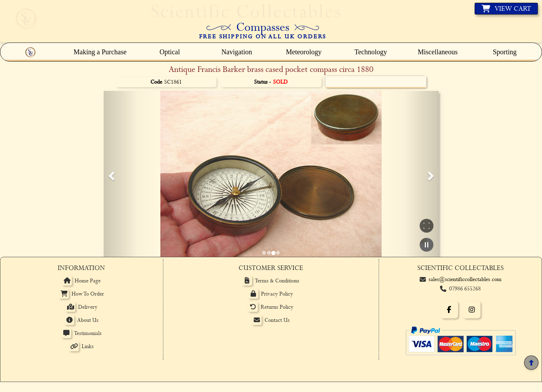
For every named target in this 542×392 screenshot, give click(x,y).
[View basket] (506, 9)
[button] (111, 174)
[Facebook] (449, 310)
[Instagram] (472, 310)
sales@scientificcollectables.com (465, 279)
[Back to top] (531, 363)
